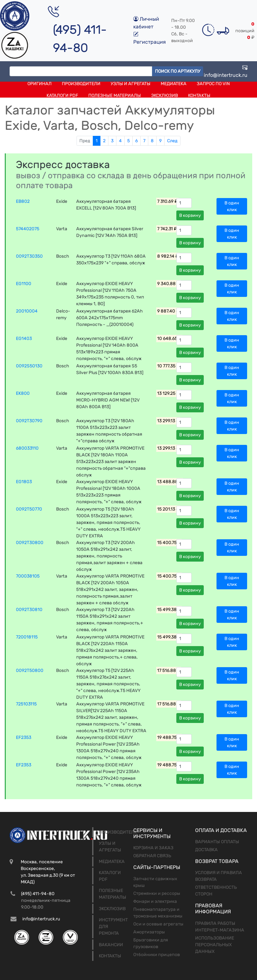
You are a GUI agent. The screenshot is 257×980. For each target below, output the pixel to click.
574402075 (28, 229)
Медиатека (174, 84)
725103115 (26, 704)
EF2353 (24, 737)
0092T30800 (30, 543)
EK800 (23, 393)
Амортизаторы (149, 932)
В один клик (232, 206)
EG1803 (24, 482)
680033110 (27, 448)
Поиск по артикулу (178, 71)
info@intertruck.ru (226, 71)
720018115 (27, 637)
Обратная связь (152, 856)
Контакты (199, 96)
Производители (81, 84)
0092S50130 (29, 366)
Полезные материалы (115, 96)
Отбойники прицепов (157, 955)
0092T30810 (29, 610)
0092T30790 (29, 421)
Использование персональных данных (215, 945)
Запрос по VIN (213, 84)
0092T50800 (30, 671)
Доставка (206, 850)
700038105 (28, 576)
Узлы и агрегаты (131, 84)
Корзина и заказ (153, 848)
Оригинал (40, 84)
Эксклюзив (165, 96)
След (172, 141)
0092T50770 (29, 509)
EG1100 (24, 284)
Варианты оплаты (217, 842)
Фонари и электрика (155, 901)
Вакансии (111, 945)
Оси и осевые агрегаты (158, 924)
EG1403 (24, 339)
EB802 (23, 201)
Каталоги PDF (62, 96)
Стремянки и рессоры (157, 893)
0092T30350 (29, 256)
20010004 (27, 311)
